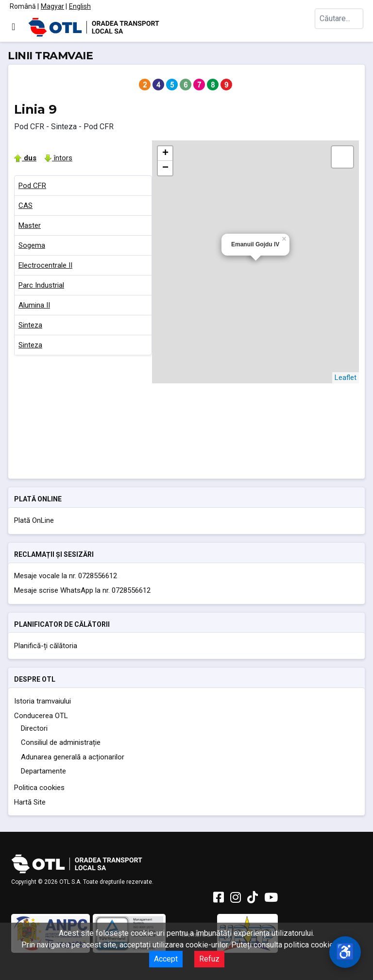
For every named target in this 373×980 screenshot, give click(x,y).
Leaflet (346, 378)
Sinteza (30, 325)
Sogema (32, 245)
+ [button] (165, 154)
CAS (25, 206)
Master (30, 225)
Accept (166, 959)
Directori (34, 728)
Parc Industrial (41, 285)
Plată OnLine (34, 520)
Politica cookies (39, 788)
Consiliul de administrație (61, 742)
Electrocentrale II (45, 265)
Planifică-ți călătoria (46, 646)
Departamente (43, 771)
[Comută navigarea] (13, 27)
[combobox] (339, 27)
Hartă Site (30, 802)
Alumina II (34, 305)
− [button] (165, 168)
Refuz (209, 959)
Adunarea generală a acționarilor (73, 757)
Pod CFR (32, 186)
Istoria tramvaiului (42, 701)
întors (58, 158)
